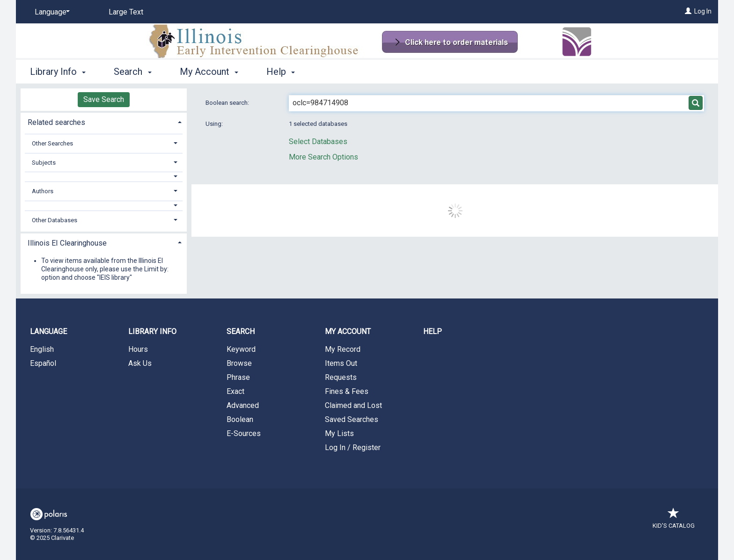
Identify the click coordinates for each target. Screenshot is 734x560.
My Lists (339, 433)
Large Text (126, 12)
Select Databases (318, 142)
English (42, 349)
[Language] (51, 12)
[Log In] (688, 11)
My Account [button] (209, 72)
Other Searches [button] (52, 143)
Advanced (243, 405)
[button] (104, 177)
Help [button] (281, 72)
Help (433, 331)
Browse (239, 363)
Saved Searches (352, 419)
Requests (341, 377)
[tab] (104, 121)
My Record (343, 349)
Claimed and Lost (353, 405)
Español (43, 363)
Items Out (341, 363)
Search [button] (132, 72)
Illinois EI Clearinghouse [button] (67, 243)
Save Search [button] (104, 99)
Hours (138, 349)
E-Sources (244, 433)
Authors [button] (43, 191)
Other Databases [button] (55, 220)
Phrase (238, 377)
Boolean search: (228, 103)
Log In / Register (353, 447)
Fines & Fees (347, 391)
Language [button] (48, 331)
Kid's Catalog (674, 521)
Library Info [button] (58, 72)
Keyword (241, 349)
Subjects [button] (44, 163)
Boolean (240, 419)
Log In (703, 11)
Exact (235, 391)
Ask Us (140, 363)
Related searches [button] (56, 122)
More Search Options (323, 157)
